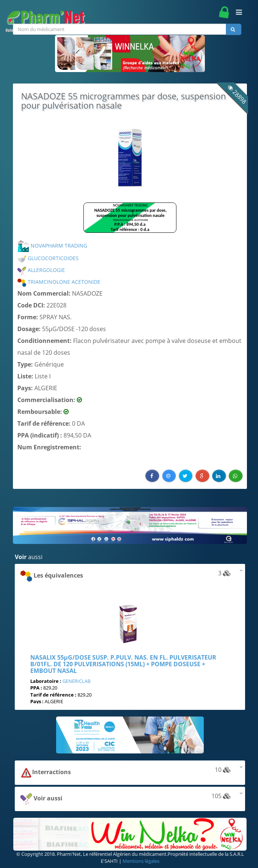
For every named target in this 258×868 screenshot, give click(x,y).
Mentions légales (141, 861)
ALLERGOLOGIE (41, 270)
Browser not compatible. (130, 221)
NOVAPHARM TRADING (52, 246)
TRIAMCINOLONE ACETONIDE (59, 282)
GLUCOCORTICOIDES (48, 258)
